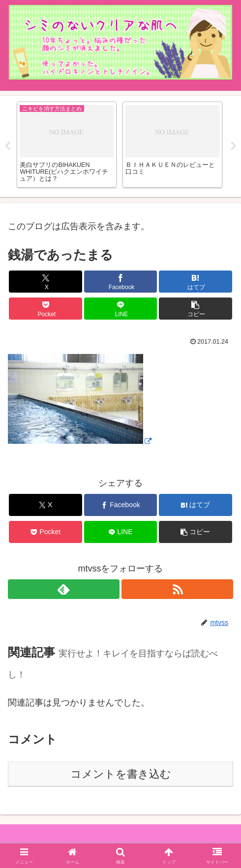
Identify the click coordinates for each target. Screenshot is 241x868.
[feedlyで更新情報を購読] (64, 589)
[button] (196, 309)
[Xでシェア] (45, 282)
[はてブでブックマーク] (196, 282)
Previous (7, 146)
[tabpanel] (67, 145)
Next (234, 146)
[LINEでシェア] (121, 309)
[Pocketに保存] (45, 309)
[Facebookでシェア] (121, 282)
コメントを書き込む (121, 774)
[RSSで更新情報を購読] (177, 589)
